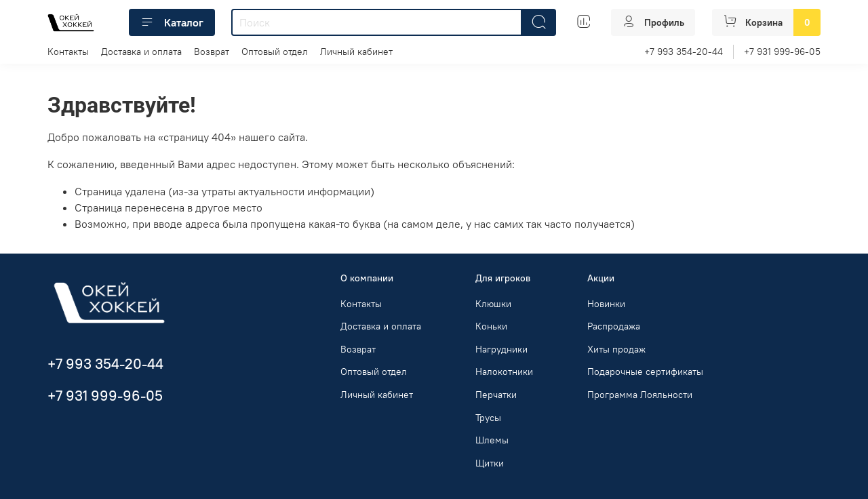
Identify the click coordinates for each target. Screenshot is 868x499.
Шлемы (492, 440)
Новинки (606, 304)
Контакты (68, 52)
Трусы (488, 418)
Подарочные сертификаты (645, 372)
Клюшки (493, 304)
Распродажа (614, 326)
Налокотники (504, 372)
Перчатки (496, 395)
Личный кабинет (356, 52)
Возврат (212, 52)
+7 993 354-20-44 (684, 52)
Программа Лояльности (640, 395)
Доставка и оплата (141, 52)
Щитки (490, 463)
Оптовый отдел (275, 52)
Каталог (172, 22)
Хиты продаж (616, 349)
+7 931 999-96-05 (782, 52)
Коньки (491, 326)
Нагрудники (501, 349)
